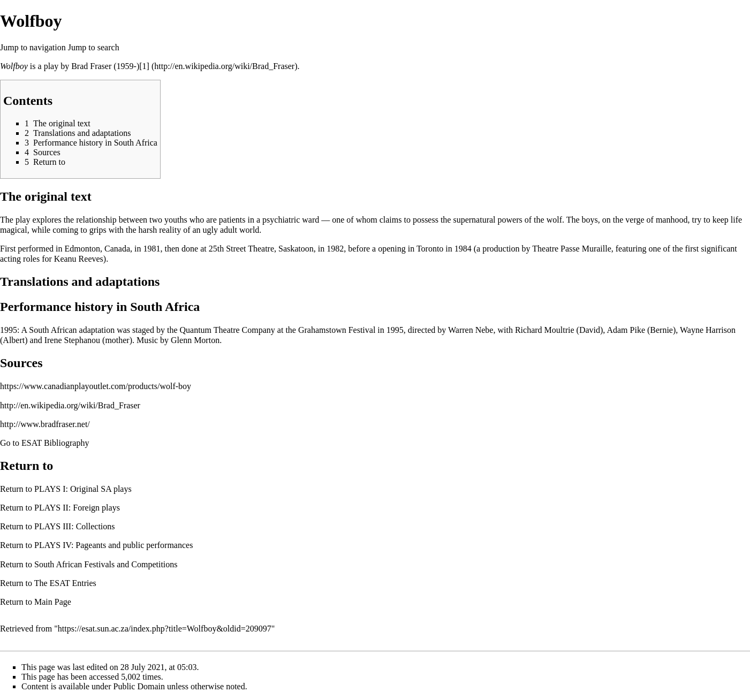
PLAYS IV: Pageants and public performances (113, 545)
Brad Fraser (91, 66)
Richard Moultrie (545, 330)
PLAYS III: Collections (75, 526)
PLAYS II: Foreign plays (77, 508)
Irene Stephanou (72, 340)
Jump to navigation (33, 47)
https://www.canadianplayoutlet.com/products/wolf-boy (96, 386)
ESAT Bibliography (55, 443)
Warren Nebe (471, 330)
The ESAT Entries (65, 583)
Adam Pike (626, 330)
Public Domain (139, 686)
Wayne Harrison (708, 330)
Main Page (53, 602)
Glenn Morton (195, 340)
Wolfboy (14, 66)
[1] (144, 66)
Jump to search (94, 47)
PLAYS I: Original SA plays (83, 489)
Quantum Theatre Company (228, 330)
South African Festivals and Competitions (106, 564)
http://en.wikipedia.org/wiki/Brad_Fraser (70, 405)
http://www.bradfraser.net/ (45, 424)
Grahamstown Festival (337, 330)
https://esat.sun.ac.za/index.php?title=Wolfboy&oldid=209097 (165, 629)
